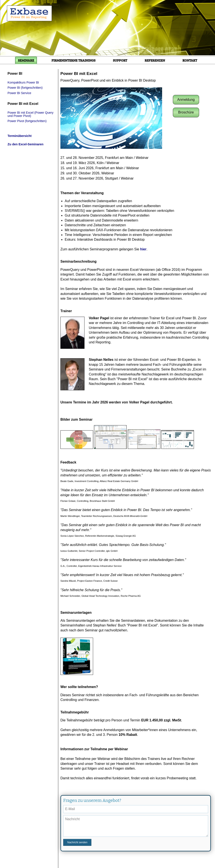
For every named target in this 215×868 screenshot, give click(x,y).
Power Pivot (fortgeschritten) (27, 121)
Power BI (15, 74)
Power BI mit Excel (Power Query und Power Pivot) (31, 114)
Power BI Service (19, 93)
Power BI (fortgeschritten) (25, 88)
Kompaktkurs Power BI (23, 82)
